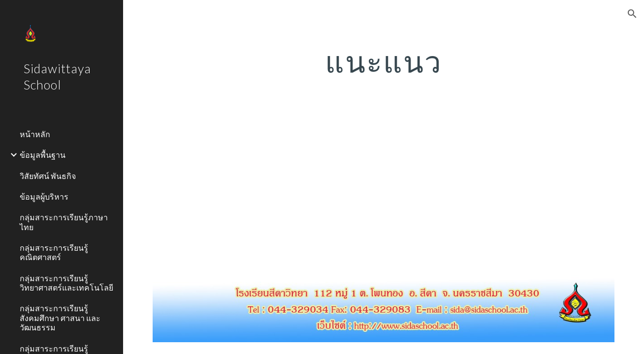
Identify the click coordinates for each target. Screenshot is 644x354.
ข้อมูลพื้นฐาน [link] (43, 155)
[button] (632, 14)
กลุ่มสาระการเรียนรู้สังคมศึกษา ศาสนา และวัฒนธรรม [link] (60, 318)
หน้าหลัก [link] (35, 134)
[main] (384, 61)
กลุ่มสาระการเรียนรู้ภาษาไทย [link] (64, 222)
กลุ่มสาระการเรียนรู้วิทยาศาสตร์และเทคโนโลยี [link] (66, 283)
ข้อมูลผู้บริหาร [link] (44, 196)
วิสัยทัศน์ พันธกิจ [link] (48, 176)
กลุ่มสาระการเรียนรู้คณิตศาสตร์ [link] (54, 252)
